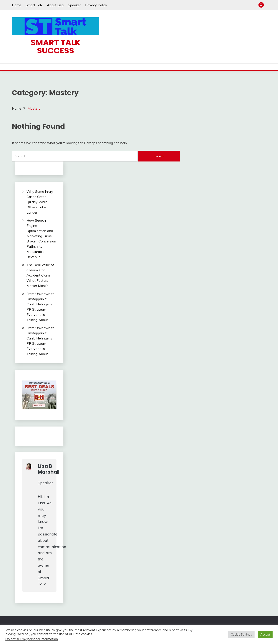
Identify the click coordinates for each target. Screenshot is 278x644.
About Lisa (55, 5)
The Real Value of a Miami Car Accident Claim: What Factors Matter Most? (40, 275)
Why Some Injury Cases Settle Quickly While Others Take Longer (40, 202)
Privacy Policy (96, 5)
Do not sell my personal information (32, 639)
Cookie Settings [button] (241, 634)
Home (17, 5)
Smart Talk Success (55, 47)
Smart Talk (34, 5)
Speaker (74, 5)
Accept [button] (265, 634)
